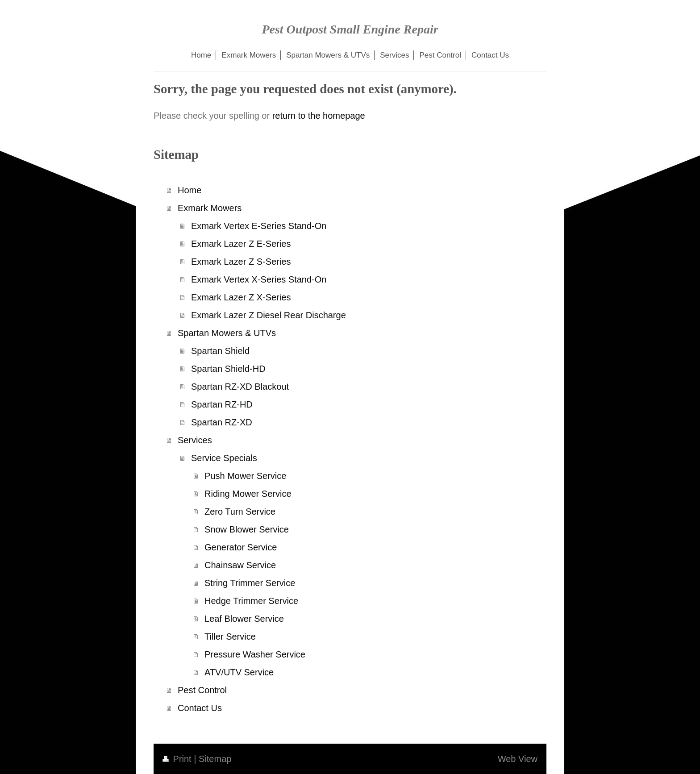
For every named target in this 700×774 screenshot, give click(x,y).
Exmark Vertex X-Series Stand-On (259, 279)
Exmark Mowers (210, 208)
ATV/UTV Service (239, 672)
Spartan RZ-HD (222, 404)
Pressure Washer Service (255, 654)
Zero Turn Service (240, 512)
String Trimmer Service (250, 583)
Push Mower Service (245, 476)
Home (190, 190)
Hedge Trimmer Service (251, 601)
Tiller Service (230, 637)
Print (178, 759)
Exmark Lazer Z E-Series (241, 244)
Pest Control (202, 690)
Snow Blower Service (247, 529)
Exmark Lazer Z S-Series (241, 262)
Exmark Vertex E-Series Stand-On (259, 226)
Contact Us (200, 708)
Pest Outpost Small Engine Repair (350, 29)
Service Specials (224, 458)
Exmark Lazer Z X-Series (241, 297)
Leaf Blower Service (244, 619)
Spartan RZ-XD (222, 422)
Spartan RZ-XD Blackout (240, 387)
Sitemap (215, 759)
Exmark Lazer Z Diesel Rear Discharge (269, 315)
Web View (518, 759)
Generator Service (241, 547)
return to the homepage (319, 116)
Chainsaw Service (240, 565)
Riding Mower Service (248, 494)
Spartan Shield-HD (228, 369)
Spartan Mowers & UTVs (227, 333)
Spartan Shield (220, 351)
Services (195, 440)
